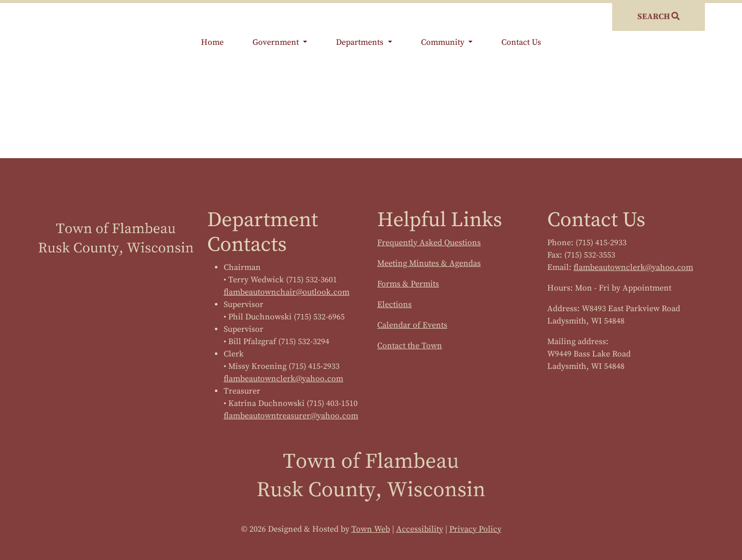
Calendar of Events (412, 325)
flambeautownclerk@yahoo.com (283, 379)
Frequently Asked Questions (429, 243)
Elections (394, 304)
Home (212, 42)
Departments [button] (361, 42)
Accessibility (420, 529)
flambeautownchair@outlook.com (286, 292)
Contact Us (521, 42)
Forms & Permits (408, 284)
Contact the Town (410, 346)
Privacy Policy (475, 529)
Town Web (371, 529)
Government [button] (277, 42)
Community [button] (444, 42)
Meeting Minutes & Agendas (429, 263)
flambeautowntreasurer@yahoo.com (291, 416)
